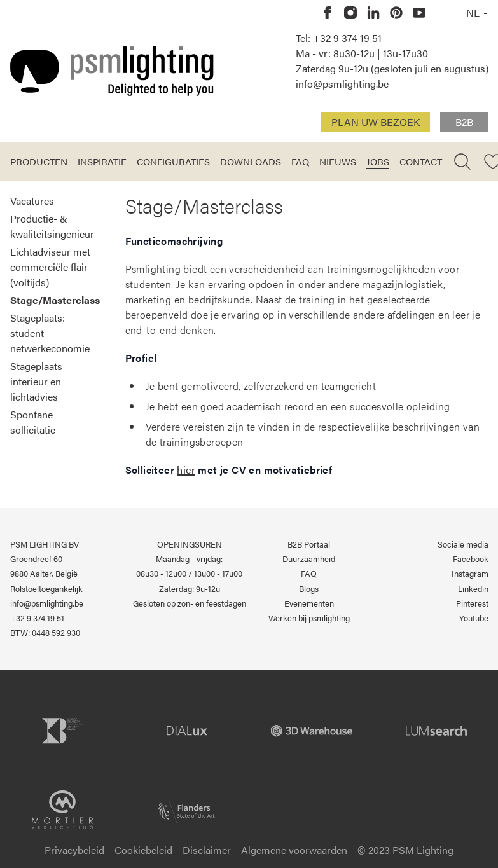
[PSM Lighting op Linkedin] (373, 13)
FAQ (300, 161)
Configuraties (173, 161)
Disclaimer (207, 850)
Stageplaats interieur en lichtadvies (36, 381)
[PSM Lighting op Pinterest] (396, 13)
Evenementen (309, 603)
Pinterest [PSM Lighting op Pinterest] (472, 603)
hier (186, 470)
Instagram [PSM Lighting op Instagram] (470, 574)
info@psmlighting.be (342, 84)
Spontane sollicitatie (33, 422)
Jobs (378, 161)
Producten (39, 161)
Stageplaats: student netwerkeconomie (50, 333)
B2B (464, 122)
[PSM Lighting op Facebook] (328, 13)
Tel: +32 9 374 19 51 (339, 38)
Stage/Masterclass (55, 300)
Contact (421, 161)
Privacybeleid (74, 850)
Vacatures (32, 201)
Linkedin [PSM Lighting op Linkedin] (473, 589)
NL (474, 12)
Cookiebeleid (143, 850)
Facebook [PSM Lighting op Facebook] (471, 559)
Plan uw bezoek (376, 122)
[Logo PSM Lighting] (112, 71)
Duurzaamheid (309, 559)
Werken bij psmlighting (309, 618)
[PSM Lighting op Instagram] (350, 13)
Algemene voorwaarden (294, 850)
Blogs (309, 589)
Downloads (251, 161)
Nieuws (338, 161)
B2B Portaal (309, 544)
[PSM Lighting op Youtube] (419, 13)
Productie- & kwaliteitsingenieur (52, 226)
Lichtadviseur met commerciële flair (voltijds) (50, 267)
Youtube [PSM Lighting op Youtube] (474, 618)
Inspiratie (102, 161)
